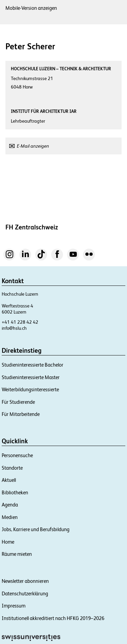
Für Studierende (18, 402)
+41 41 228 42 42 (20, 322)
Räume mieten (17, 554)
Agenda (10, 505)
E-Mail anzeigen (33, 146)
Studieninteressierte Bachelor (33, 365)
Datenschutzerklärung (25, 593)
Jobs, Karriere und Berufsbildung (36, 529)
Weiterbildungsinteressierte (30, 389)
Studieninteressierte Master (31, 377)
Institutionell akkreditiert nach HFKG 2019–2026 (53, 618)
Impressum (14, 606)
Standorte (12, 468)
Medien (10, 517)
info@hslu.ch (14, 328)
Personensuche (17, 455)
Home (8, 542)
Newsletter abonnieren (25, 581)
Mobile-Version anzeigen (31, 8)
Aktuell (9, 480)
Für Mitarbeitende (21, 414)
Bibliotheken (15, 492)
